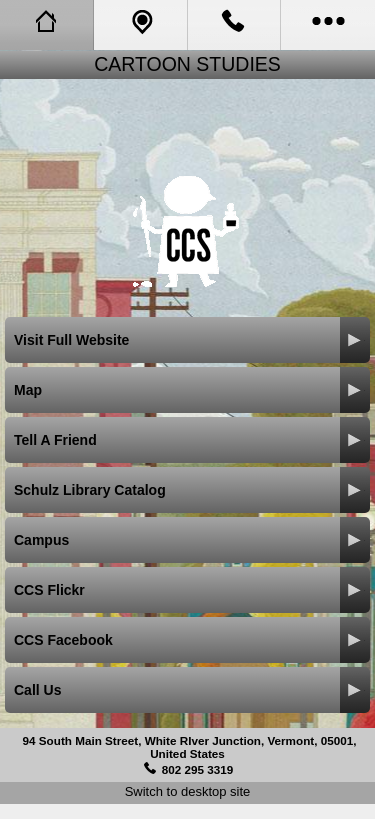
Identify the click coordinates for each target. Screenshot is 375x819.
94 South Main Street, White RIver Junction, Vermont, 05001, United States (190, 747)
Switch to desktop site (188, 791)
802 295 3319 (198, 769)
